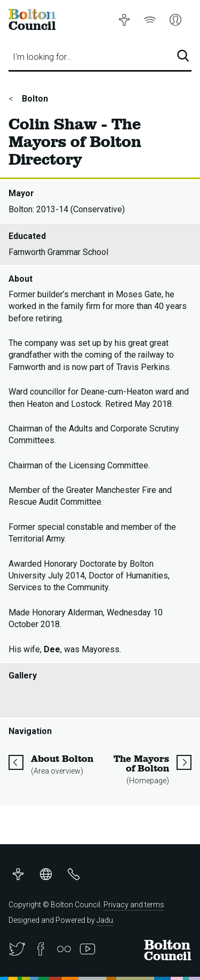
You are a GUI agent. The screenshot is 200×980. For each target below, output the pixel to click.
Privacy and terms (134, 905)
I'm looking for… (42, 57)
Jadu (105, 920)
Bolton (34, 99)
